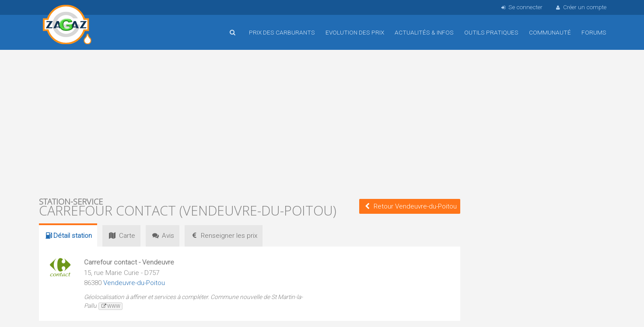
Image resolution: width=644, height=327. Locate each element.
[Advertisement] (250, 122)
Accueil (67, 26)
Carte (121, 236)
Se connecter (521, 7)
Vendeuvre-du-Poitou (134, 283)
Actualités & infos (424, 32)
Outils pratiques (491, 32)
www (110, 306)
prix (224, 236)
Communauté (550, 32)
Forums (594, 32)
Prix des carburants (282, 32)
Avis (163, 236)
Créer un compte (581, 7)
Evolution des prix (355, 32)
